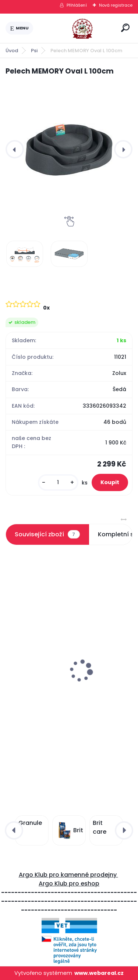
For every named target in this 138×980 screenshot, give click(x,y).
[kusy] (58, 482)
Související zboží (47, 534)
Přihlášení (77, 5)
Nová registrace (116, 5)
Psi (34, 51)
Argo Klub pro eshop (69, 884)
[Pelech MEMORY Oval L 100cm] (69, 149)
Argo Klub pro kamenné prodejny (68, 875)
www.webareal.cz (99, 973)
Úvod (12, 51)
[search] (125, 28)
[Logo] (76, 28)
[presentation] (15, 149)
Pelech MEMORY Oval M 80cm (50, 687)
